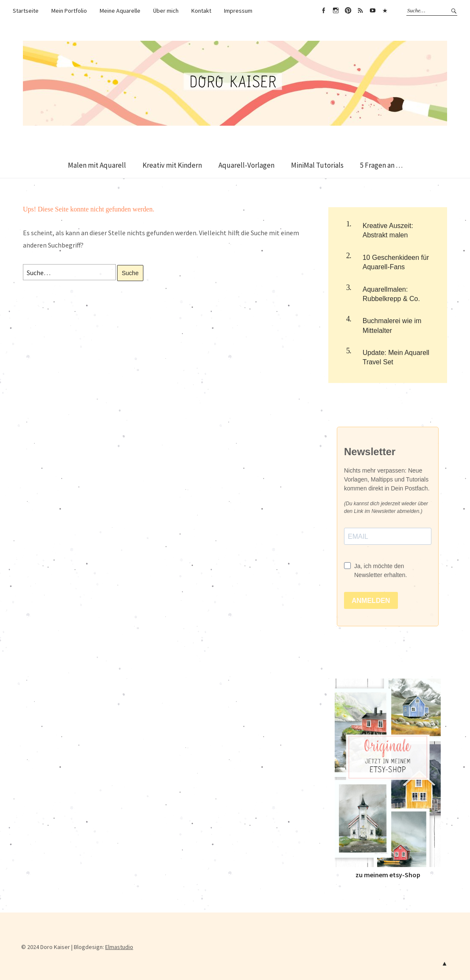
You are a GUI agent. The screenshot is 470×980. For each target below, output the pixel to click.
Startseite (26, 11)
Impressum (238, 11)
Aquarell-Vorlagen (246, 165)
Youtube (372, 11)
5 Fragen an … (381, 165)
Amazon (385, 11)
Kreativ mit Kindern (172, 165)
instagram (336, 11)
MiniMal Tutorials (317, 165)
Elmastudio (119, 947)
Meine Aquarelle (120, 11)
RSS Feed (360, 11)
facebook (323, 11)
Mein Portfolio (69, 11)
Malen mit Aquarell (97, 165)
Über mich (166, 11)
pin (348, 11)
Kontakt (201, 11)
